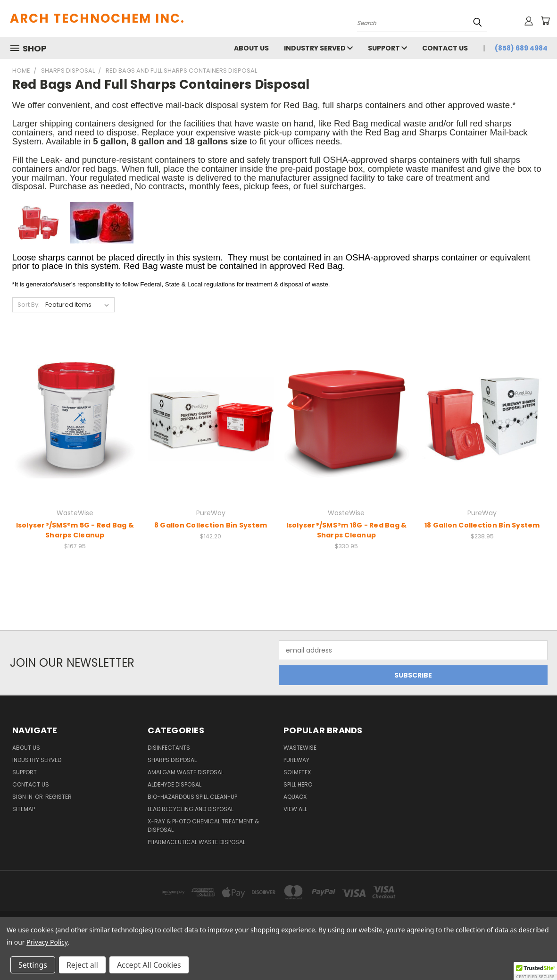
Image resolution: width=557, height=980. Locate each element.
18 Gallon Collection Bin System (482, 525)
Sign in (23, 797)
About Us (251, 48)
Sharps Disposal (172, 760)
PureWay (296, 760)
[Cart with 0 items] (545, 21)
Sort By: (29, 305)
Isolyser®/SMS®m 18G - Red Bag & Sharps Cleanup (347, 530)
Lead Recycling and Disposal (191, 809)
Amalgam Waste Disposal (186, 772)
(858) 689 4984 (521, 48)
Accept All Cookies (149, 965)
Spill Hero (298, 784)
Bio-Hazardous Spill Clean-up (192, 797)
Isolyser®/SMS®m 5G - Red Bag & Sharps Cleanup (75, 530)
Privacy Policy (47, 942)
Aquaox (295, 797)
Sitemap (24, 809)
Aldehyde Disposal (175, 784)
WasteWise (300, 748)
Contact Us (445, 48)
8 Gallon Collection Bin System (211, 525)
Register (58, 797)
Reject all (82, 965)
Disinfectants (169, 748)
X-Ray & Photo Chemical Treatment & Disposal (203, 825)
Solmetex (297, 772)
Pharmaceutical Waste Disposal (196, 842)
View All (295, 809)
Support (387, 48)
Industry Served (318, 48)
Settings (33, 965)
